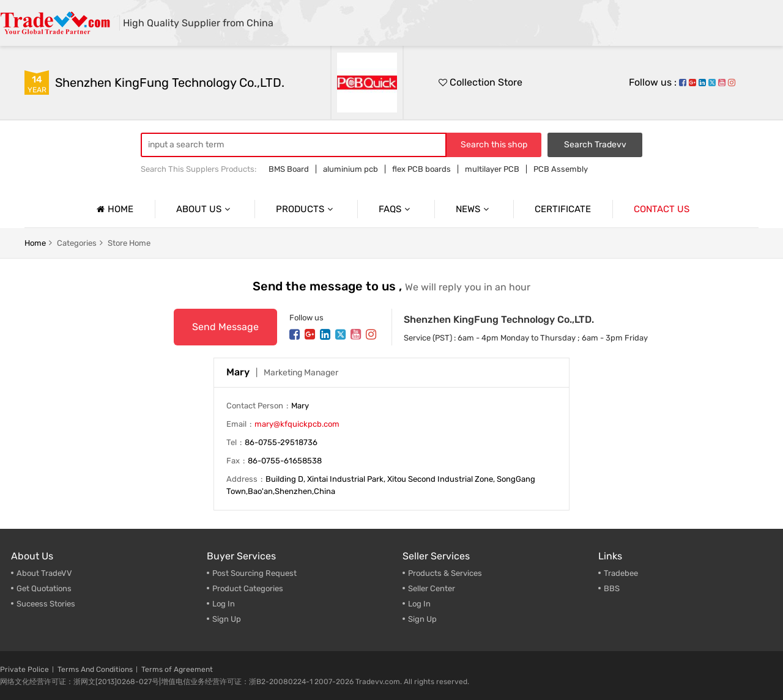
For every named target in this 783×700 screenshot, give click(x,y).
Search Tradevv (595, 145)
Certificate (563, 209)
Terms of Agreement (177, 669)
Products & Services (445, 573)
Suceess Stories (46, 604)
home (35, 243)
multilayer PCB (492, 169)
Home (113, 209)
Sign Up (422, 619)
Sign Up (227, 619)
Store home (129, 243)
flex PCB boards (421, 169)
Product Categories (248, 588)
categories (77, 243)
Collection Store (481, 82)
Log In (224, 604)
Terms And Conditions (95, 669)
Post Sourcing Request (254, 573)
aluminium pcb (351, 169)
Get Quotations (44, 588)
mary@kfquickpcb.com (297, 424)
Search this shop (494, 145)
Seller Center (432, 588)
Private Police (24, 669)
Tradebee (621, 573)
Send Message (225, 327)
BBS (612, 588)
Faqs (396, 209)
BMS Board (289, 169)
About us (205, 209)
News (474, 209)
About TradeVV (44, 573)
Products (306, 209)
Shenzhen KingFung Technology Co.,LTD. (170, 83)
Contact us (662, 209)
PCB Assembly (561, 169)
